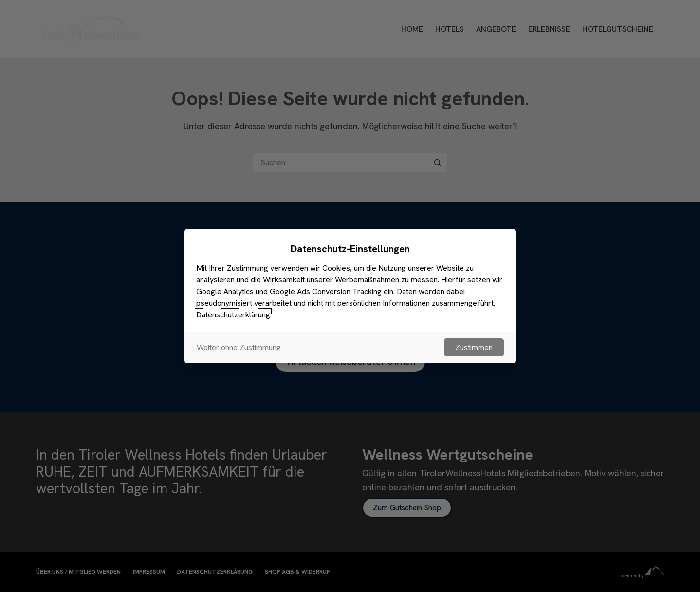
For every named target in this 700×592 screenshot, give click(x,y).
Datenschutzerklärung (233, 315)
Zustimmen (474, 347)
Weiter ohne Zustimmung (239, 347)
